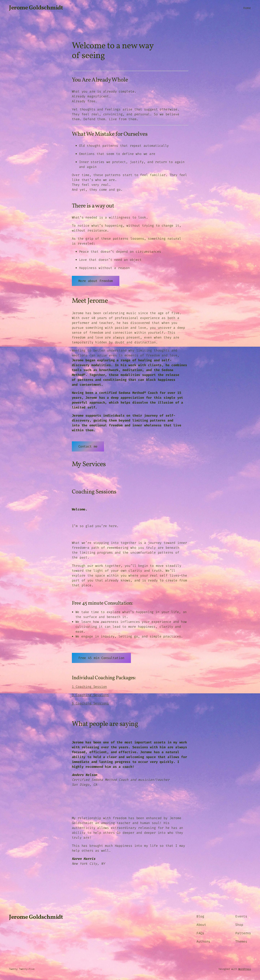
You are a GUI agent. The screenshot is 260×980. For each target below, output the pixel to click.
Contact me (88, 446)
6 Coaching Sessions (90, 703)
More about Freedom (96, 281)
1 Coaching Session (89, 687)
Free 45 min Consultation (101, 658)
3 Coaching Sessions (90, 695)
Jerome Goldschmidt (36, 8)
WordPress (245, 969)
